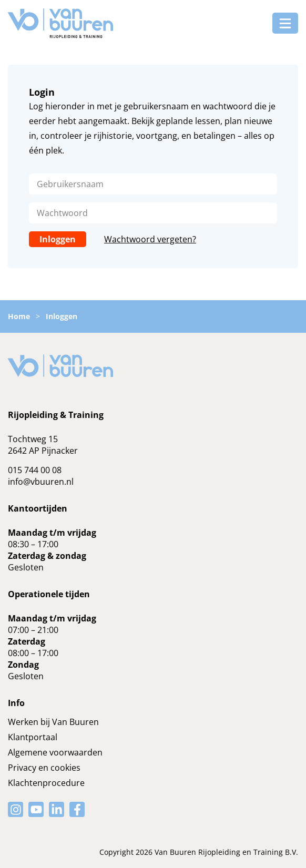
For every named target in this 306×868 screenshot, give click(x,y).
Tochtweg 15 (33, 439)
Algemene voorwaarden (55, 752)
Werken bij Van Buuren (53, 722)
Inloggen (58, 239)
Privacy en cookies (44, 768)
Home (19, 316)
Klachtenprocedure (46, 783)
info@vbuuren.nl (41, 482)
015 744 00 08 (35, 470)
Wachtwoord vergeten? (150, 239)
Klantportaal (33, 737)
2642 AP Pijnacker (43, 451)
